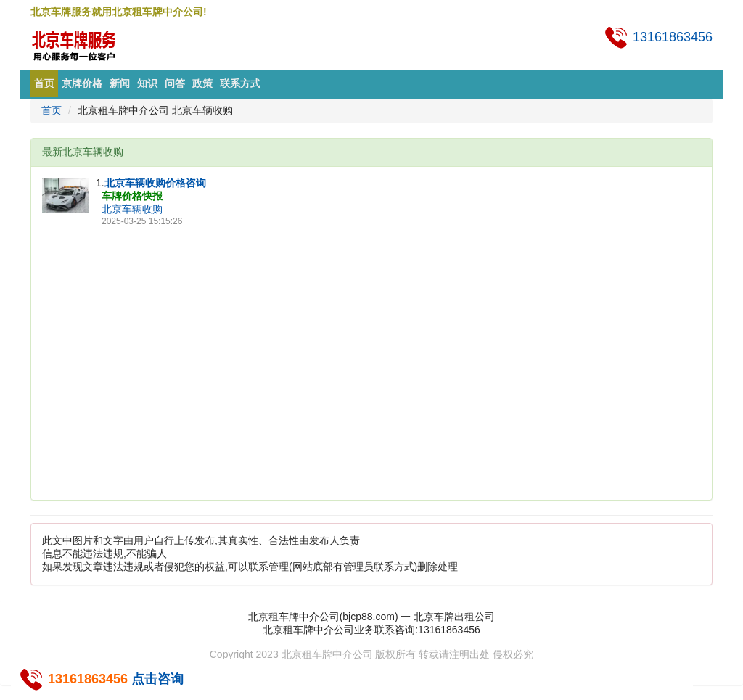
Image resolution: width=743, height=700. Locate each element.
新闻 (120, 83)
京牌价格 (82, 83)
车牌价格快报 (132, 196)
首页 (44, 83)
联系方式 (240, 83)
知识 (147, 83)
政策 (202, 83)
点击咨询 (157, 679)
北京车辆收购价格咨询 (155, 183)
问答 (175, 83)
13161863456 (658, 37)
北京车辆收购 (132, 209)
